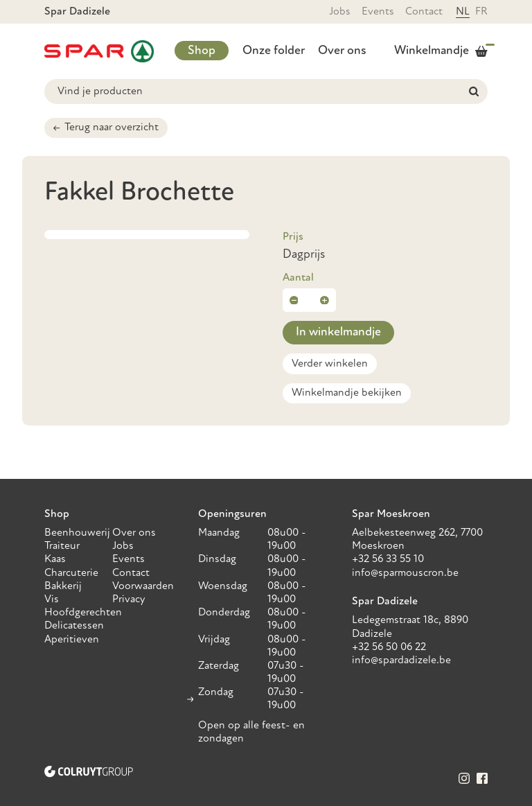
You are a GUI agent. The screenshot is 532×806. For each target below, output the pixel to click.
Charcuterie (71, 573)
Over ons (342, 51)
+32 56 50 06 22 (389, 647)
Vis (52, 599)
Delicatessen (74, 626)
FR (481, 12)
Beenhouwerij (77, 533)
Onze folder (274, 51)
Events (378, 12)
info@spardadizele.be (401, 660)
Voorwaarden (143, 586)
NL (463, 12)
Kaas (55, 559)
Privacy (129, 599)
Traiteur (62, 546)
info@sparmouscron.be (405, 573)
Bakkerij (63, 586)
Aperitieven (72, 640)
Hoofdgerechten (83, 613)
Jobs (340, 12)
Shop (202, 51)
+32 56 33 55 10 (388, 559)
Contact (424, 12)
